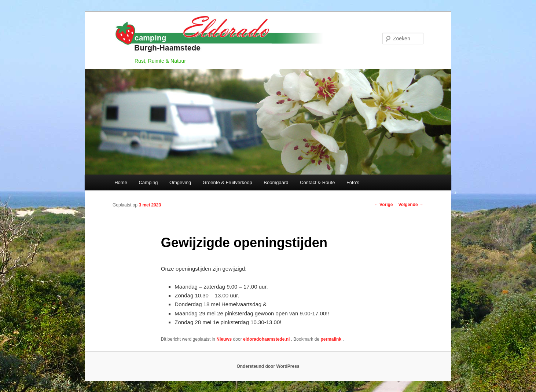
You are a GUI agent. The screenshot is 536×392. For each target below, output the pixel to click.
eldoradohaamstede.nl (267, 339)
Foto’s (353, 182)
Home (121, 182)
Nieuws (224, 339)
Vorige (383, 205)
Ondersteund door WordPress (268, 366)
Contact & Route (317, 182)
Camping (148, 182)
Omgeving (180, 182)
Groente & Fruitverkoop (227, 182)
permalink (331, 339)
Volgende (411, 205)
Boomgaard (276, 182)
